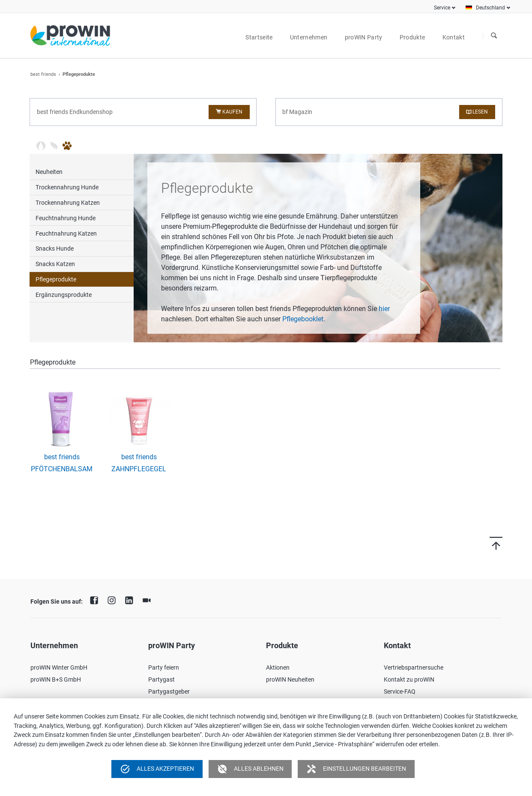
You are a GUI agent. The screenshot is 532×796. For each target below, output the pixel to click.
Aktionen (278, 667)
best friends (43, 74)
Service (442, 8)
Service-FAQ (400, 691)
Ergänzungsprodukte (64, 295)
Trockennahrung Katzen (68, 203)
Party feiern (164, 667)
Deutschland (490, 8)
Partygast (161, 679)
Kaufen (232, 112)
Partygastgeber (169, 691)
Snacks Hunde (55, 248)
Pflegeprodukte (56, 279)
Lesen (480, 112)
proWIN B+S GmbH (56, 679)
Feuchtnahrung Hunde (66, 218)
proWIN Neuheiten (290, 679)
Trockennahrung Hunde (67, 187)
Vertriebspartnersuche (414, 667)
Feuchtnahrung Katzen (66, 233)
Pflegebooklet (303, 319)
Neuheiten (49, 172)
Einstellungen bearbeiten (356, 769)
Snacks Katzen (55, 264)
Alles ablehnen (250, 769)
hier (384, 309)
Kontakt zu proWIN (409, 679)
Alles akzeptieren (157, 769)
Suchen (494, 36)
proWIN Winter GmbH (59, 667)
